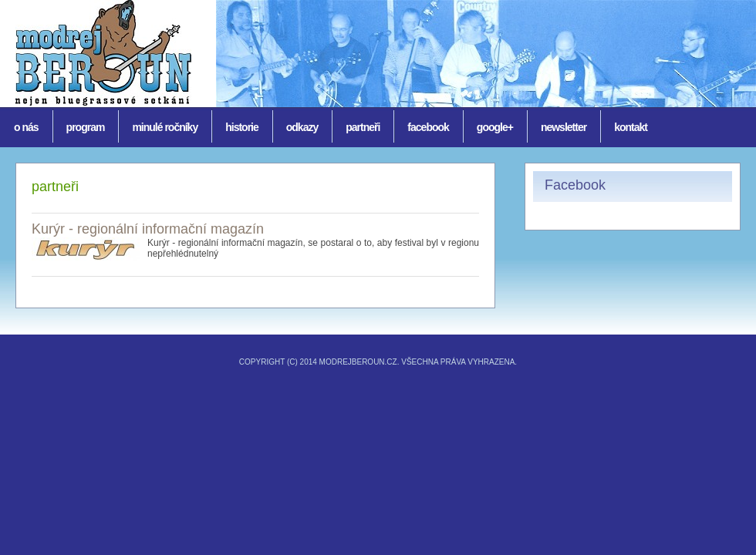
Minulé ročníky (165, 127)
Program (86, 127)
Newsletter (564, 127)
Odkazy (302, 127)
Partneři (363, 127)
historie (242, 127)
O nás (26, 127)
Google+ (495, 127)
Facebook (428, 127)
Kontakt (631, 127)
